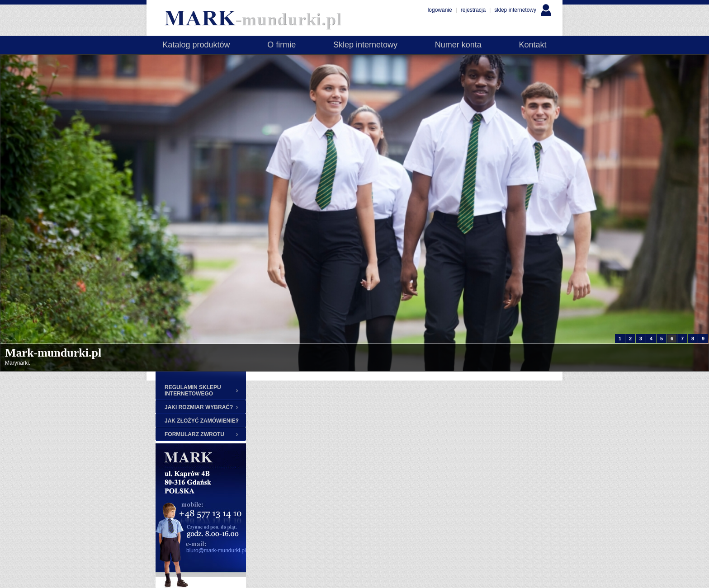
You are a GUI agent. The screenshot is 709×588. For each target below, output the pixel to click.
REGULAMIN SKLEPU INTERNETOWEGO (193, 390)
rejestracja (473, 10)
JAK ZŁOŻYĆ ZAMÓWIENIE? (202, 421)
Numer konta (458, 45)
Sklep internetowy (365, 45)
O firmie (281, 45)
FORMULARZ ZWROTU (194, 434)
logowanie (440, 10)
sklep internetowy (515, 10)
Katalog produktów (196, 45)
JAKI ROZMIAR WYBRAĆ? (199, 407)
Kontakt (533, 45)
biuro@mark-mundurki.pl (216, 550)
